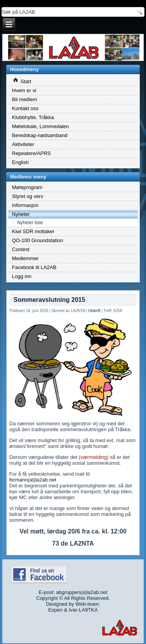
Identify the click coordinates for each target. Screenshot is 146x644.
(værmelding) (94, 457)
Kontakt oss (25, 108)
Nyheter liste (30, 223)
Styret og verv (28, 196)
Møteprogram (27, 187)
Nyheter (21, 214)
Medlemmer (26, 258)
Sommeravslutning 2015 (49, 300)
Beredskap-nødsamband (40, 135)
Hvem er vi (24, 90)
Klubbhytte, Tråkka (33, 117)
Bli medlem (25, 99)
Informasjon (25, 205)
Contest (21, 249)
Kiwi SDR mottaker (33, 231)
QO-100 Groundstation (38, 240)
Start (22, 81)
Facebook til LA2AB (34, 267)
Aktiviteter (23, 144)
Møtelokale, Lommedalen (40, 126)
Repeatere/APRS (32, 153)
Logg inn (22, 276)
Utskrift (94, 311)
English (20, 162)
